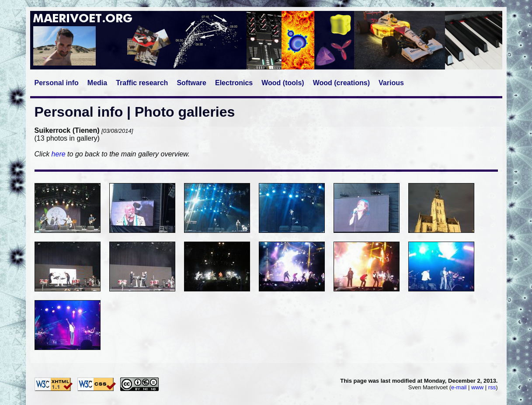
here (59, 154)
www (477, 387)
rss (492, 387)
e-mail (459, 387)
